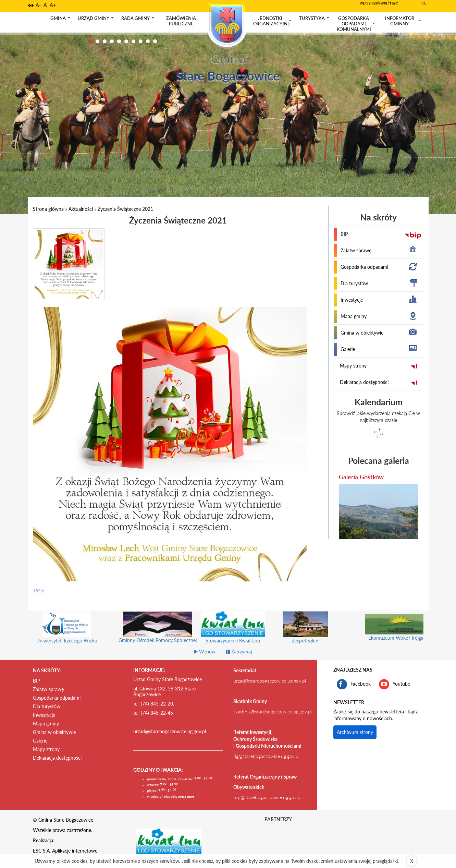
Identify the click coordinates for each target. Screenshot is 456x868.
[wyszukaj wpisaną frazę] (424, 3)
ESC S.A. (42, 851)
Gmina (61, 20)
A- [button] (38, 5)
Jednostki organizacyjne (273, 21)
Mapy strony (353, 366)
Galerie (348, 349)
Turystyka (315, 20)
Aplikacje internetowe (75, 851)
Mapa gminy (354, 316)
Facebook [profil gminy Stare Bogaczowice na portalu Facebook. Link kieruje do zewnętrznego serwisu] (354, 684)
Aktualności (81, 209)
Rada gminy (138, 20)
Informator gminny (404, 21)
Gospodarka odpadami (364, 267)
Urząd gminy (96, 20)
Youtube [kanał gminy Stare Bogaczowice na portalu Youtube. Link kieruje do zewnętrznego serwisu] (395, 684)
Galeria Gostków (361, 477)
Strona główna (48, 209)
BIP (344, 234)
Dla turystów (354, 283)
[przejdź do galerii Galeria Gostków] (379, 511)
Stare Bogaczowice (228, 76)
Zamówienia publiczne (181, 21)
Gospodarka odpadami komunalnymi (357, 24)
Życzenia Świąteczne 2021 (125, 209)
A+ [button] (53, 5)
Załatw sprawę (356, 250)
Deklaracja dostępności (364, 382)
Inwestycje (352, 300)
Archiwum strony (355, 732)
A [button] (45, 5)
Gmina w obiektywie (362, 333)
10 (155, 41)
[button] (31, 5)
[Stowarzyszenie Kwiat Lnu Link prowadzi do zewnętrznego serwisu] (169, 841)
